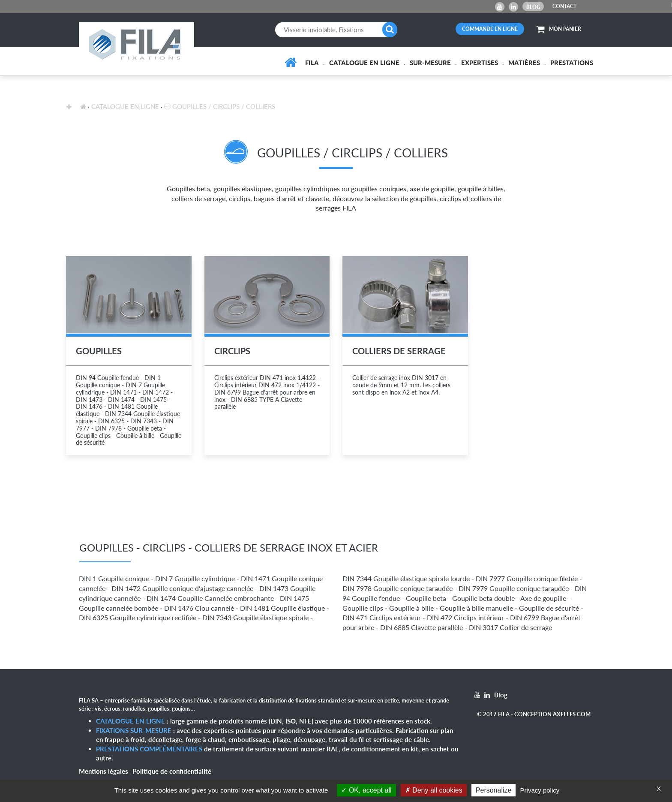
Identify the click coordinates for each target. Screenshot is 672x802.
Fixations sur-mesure (134, 730)
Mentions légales (103, 771)
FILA (312, 63)
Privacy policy (540, 790)
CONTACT (564, 6)
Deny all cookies (434, 790)
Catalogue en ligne (364, 63)
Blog (533, 7)
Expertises (480, 63)
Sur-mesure (430, 63)
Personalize (494, 790)
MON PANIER (559, 29)
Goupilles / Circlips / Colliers (220, 106)
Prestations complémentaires (149, 749)
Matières (524, 63)
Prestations (572, 63)
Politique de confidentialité (172, 771)
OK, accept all (366, 790)
